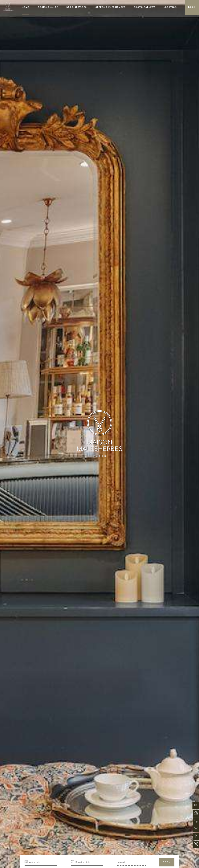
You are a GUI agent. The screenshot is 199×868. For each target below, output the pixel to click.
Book (167, 862)
